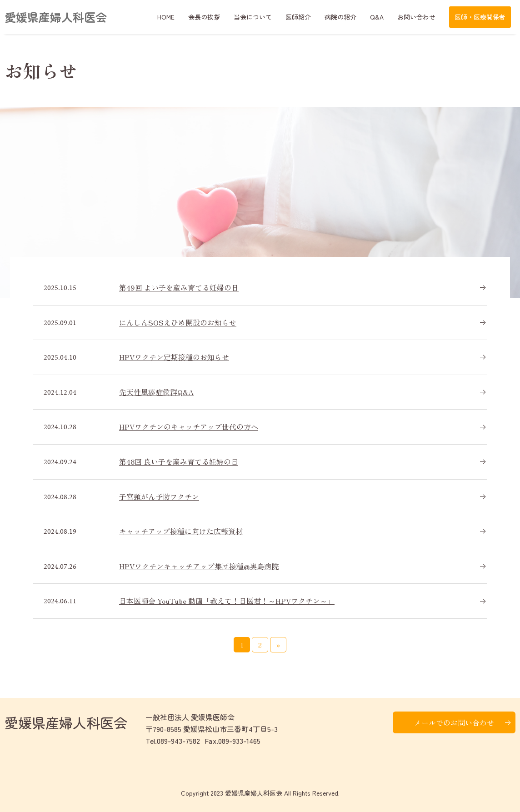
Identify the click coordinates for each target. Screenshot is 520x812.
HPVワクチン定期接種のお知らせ (174, 357)
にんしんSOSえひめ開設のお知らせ (178, 322)
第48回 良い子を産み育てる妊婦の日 (179, 461)
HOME (166, 17)
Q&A (377, 17)
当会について (253, 17)
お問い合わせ (416, 17)
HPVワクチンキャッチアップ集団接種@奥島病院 (199, 566)
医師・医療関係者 (480, 17)
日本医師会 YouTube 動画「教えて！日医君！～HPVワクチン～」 (227, 601)
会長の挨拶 (204, 17)
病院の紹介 (340, 17)
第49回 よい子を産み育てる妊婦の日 (179, 287)
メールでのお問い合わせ (454, 722)
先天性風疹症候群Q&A (156, 392)
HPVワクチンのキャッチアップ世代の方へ (189, 426)
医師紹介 (298, 17)
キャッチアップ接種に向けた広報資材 (181, 531)
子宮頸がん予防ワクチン (159, 496)
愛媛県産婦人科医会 (56, 17)
